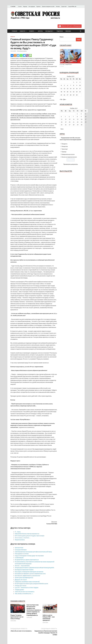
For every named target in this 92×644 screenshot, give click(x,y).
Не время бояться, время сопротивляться (27, 560)
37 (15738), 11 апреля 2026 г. (66, 64)
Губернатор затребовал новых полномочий (27, 582)
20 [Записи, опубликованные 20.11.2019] (67, 92)
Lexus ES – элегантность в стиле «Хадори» (27, 588)
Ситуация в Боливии (21, 550)
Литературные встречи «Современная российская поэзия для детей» (35, 568)
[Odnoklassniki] (15, 55)
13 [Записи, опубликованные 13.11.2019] (67, 89)
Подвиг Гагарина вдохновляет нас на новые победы (17, 617)
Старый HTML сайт (72, 7)
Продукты (65, 144)
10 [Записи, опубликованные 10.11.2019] (80, 85)
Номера (32, 31)
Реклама (58, 7)
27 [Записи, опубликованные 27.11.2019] (67, 95)
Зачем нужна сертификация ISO (24, 578)
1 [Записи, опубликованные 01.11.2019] (74, 82)
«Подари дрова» (19, 590)
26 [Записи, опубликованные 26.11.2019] (64, 95)
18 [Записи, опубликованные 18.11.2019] (61, 92)
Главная (14, 31)
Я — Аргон (18, 532)
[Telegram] (24, 55)
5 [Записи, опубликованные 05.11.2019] (64, 85)
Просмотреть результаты (71, 164)
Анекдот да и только (21, 586)
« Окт (61, 99)
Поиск (62, 37)
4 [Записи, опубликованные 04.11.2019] (61, 85)
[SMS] (30, 55)
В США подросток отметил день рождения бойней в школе (31, 584)
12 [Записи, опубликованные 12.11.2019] (64, 89)
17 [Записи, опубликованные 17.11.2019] (80, 89)
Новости (22, 31)
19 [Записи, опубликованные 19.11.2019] (64, 92)
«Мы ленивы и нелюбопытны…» (24, 594)
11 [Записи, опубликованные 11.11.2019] (61, 89)
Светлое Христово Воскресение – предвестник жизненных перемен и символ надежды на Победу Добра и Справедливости (34, 610)
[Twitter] (18, 55)
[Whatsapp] (21, 55)
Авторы (40, 31)
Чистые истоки (19, 548)
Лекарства (65, 146)
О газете (20, 7)
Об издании (49, 31)
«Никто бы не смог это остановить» (25, 592)
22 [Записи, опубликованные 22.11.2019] (74, 92)
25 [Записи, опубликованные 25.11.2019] (61, 95)
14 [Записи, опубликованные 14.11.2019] (71, 89)
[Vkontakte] (12, 55)
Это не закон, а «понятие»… (23, 538)
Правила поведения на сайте (48, 7)
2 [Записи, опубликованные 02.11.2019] (77, 82)
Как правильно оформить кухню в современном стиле (30, 574)
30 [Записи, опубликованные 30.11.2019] (77, 95)
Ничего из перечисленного (69, 157)
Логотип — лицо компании (22, 566)
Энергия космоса (20, 540)
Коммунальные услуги (68, 154)
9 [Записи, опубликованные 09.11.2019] (77, 85)
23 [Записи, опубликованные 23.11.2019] (77, 92)
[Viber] (27, 55)
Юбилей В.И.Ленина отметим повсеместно (27, 534)
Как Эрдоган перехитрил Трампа (24, 570)
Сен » (62, 129)
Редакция (25, 7)
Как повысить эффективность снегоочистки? (27, 576)
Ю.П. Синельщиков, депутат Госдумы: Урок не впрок (30, 536)
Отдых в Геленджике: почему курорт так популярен (29, 556)
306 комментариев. (22, 51)
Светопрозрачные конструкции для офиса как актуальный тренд (33, 552)
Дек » (65, 99)
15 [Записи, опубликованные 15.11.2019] (74, 89)
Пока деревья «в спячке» (22, 554)
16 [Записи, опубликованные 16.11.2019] (77, 89)
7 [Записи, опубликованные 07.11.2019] (71, 85)
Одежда (64, 152)
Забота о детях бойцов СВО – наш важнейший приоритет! (49, 618)
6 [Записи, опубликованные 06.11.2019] (68, 85)
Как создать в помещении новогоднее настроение (29, 572)
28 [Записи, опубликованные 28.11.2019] (71, 95)
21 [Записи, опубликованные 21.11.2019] (71, 92)
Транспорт (65, 149)
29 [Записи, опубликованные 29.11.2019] (74, 95)
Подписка (38, 7)
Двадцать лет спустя (21, 580)
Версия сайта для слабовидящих (70, 26)
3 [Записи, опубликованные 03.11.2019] (80, 82)
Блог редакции (32, 7)
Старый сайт (64, 7)
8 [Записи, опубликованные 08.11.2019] (74, 85)
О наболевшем (19, 558)
